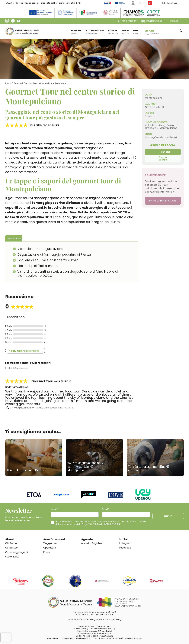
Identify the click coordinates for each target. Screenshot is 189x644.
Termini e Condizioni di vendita (108, 638)
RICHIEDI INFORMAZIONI (163, 201)
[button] (153, 21)
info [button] (137, 32)
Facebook (125, 548)
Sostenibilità (12, 557)
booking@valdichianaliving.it (161, 137)
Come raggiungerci (17, 552)
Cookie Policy (67, 638)
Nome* (55, 509)
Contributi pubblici (83, 638)
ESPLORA (76, 32)
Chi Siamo (11, 543)
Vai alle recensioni (44, 125)
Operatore (50, 548)
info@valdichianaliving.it (85, 619)
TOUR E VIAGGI (95, 32)
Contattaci (12, 548)
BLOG (126, 32)
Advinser (138, 638)
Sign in (168, 516)
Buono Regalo (163, 158)
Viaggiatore (50, 543)
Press (46, 552)
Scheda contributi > (170, 3)
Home (8, 83)
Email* (105, 509)
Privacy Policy (53, 638)
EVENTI (113, 32)
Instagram (125, 543)
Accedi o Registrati (92, 543)
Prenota (165, 152)
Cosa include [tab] (14, 238)
